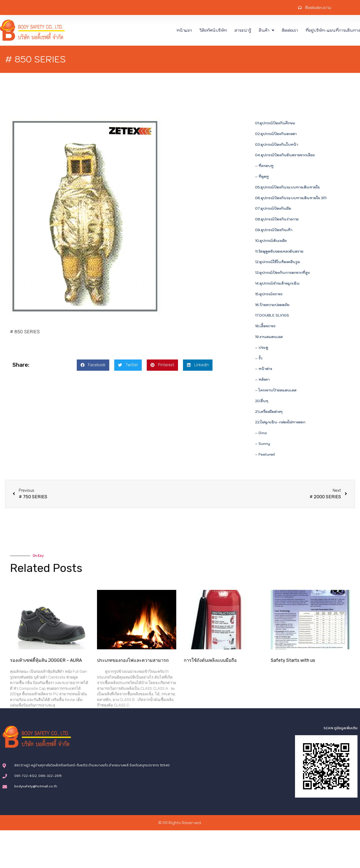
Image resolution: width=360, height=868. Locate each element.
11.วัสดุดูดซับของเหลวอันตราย (279, 251)
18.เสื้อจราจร (265, 326)
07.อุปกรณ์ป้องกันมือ (273, 208)
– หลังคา (262, 379)
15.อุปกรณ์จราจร (269, 294)
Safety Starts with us (293, 660)
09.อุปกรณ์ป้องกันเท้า (274, 230)
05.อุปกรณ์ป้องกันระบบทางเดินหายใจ (287, 187)
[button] (93, 365)
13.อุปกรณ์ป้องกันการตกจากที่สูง (282, 273)
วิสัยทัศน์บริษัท (213, 30)
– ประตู (261, 347)
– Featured (265, 454)
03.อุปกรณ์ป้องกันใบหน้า (276, 145)
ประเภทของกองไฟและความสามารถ (133, 660)
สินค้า (266, 30)
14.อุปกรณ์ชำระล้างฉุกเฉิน (277, 283)
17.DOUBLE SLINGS (272, 315)
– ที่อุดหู (262, 176)
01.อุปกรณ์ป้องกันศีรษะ (275, 123)
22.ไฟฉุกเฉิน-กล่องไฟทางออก (280, 422)
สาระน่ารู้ (243, 30)
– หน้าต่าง (263, 369)
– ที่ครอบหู (264, 166)
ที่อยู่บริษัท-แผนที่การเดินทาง (333, 30)
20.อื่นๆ (262, 401)
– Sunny (262, 444)
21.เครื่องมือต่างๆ (269, 412)
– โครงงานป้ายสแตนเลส (276, 390)
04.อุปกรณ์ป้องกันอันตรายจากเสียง (285, 155)
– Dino (261, 433)
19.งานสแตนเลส (269, 337)
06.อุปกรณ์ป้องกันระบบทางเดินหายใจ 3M (291, 198)
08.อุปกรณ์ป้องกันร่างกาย (277, 219)
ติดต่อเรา (290, 30)
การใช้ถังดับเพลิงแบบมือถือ (210, 660)
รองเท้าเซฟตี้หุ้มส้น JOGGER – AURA (46, 660)
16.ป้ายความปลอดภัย (272, 305)
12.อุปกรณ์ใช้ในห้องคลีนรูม (277, 262)
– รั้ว (259, 358)
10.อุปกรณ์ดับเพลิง (271, 241)
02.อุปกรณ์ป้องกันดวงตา (276, 134)
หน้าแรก (184, 30)
